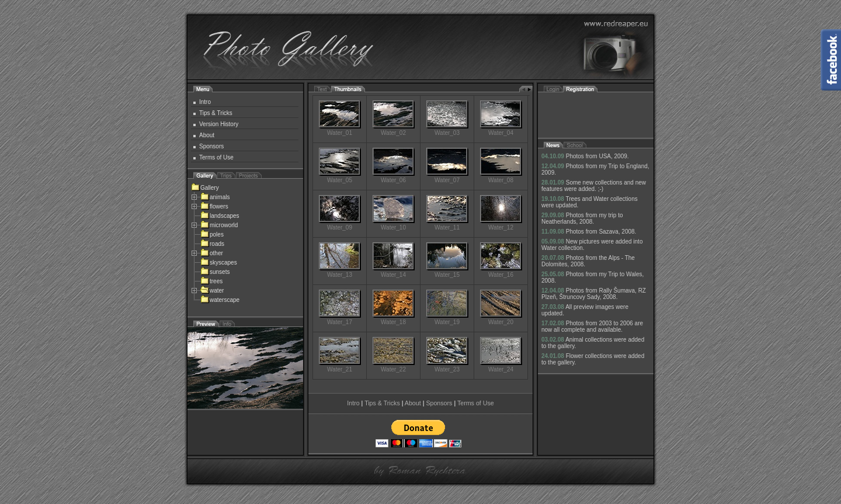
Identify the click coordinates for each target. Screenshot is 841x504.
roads (212, 244)
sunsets (215, 272)
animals (215, 197)
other (212, 253)
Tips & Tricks (216, 113)
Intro (205, 102)
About (207, 135)
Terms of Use (216, 157)
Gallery (205, 188)
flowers (214, 206)
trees (211, 281)
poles (212, 234)
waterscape (220, 300)
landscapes (220, 216)
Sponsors (211, 146)
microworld (219, 225)
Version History (219, 124)
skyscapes (219, 263)
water (212, 291)
